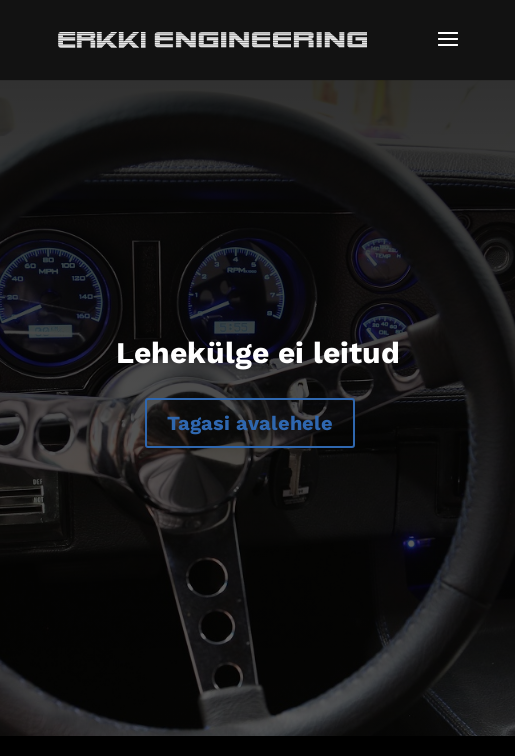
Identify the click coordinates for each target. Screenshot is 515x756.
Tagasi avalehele (250, 423)
